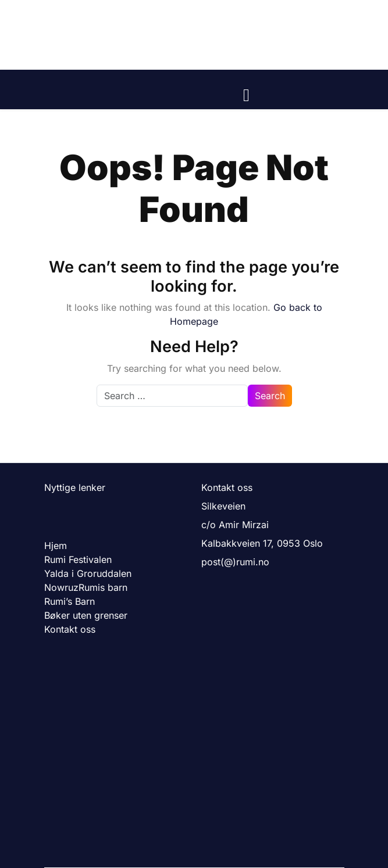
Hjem (56, 546)
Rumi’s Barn (70, 601)
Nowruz (61, 587)
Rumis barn (103, 587)
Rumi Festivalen (78, 559)
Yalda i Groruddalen (88, 573)
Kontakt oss (70, 629)
